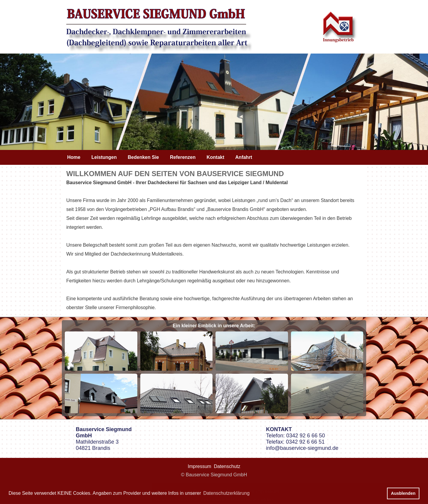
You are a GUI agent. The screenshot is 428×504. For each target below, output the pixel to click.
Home (74, 157)
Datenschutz (227, 466)
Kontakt (215, 157)
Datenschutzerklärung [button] (226, 493)
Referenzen (183, 157)
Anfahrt (244, 157)
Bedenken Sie (143, 157)
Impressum (200, 466)
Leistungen (104, 157)
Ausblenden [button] (403, 493)
